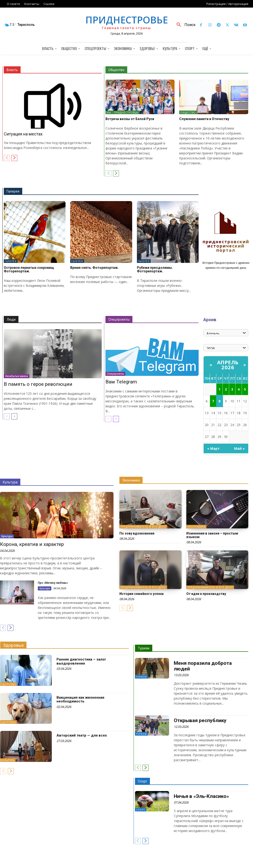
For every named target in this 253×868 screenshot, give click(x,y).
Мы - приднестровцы (122, 112)
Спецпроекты (119, 319)
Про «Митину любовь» (53, 583)
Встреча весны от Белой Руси (130, 119)
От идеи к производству (206, 594)
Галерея (13, 191)
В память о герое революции (38, 384)
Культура (10, 482)
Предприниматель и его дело (143, 527)
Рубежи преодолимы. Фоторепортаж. (155, 269)
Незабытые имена (17, 376)
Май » (239, 448)
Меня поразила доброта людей (203, 666)
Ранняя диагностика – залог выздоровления (81, 661)
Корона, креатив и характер (32, 544)
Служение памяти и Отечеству (204, 119)
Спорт (142, 781)
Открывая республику (200, 720)
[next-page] (14, 158)
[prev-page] (7, 158)
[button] (184, 25)
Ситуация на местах (23, 134)
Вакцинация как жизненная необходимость (80, 699)
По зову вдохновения (137, 533)
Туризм (144, 648)
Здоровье (13, 645)
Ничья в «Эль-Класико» (201, 796)
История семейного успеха (142, 594)
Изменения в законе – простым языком (212, 535)
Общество (116, 70)
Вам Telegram (121, 382)
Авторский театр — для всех (82, 735)
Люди (11, 319)
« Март (213, 448)
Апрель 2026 (228, 365)
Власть (12, 70)
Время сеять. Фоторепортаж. (94, 268)
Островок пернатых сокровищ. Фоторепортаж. (29, 269)
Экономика (131, 480)
